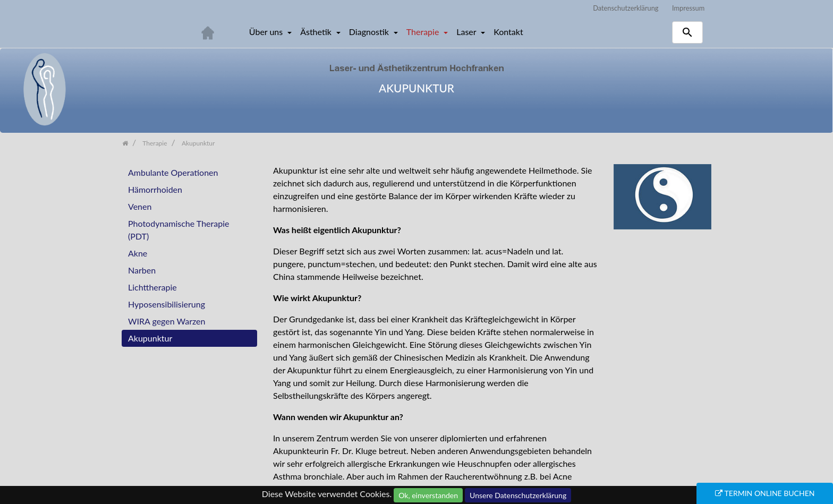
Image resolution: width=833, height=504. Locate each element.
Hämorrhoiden (155, 189)
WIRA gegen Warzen (167, 321)
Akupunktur (150, 338)
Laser (467, 32)
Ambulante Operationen (173, 172)
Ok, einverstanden (428, 495)
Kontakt (508, 32)
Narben (142, 270)
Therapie (424, 32)
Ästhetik (317, 32)
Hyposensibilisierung (167, 304)
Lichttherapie (152, 287)
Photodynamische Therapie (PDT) (178, 230)
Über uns (267, 32)
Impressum (688, 8)
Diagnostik (370, 32)
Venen (140, 206)
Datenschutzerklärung (626, 8)
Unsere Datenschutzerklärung (518, 495)
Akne (138, 253)
